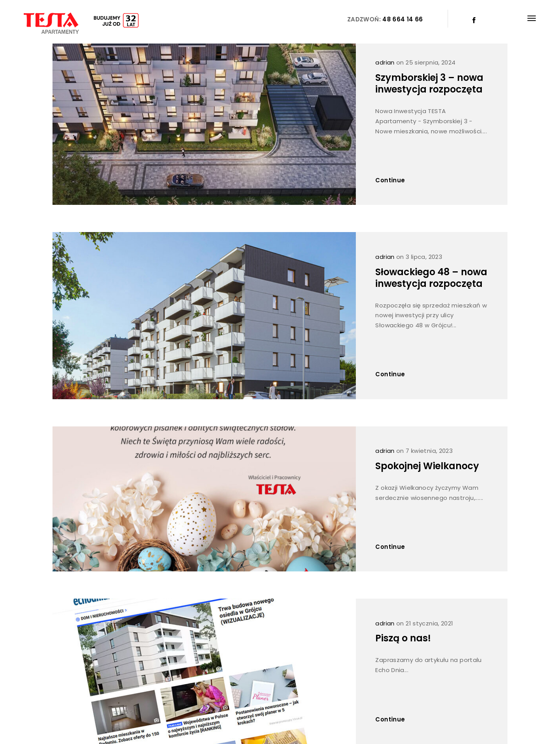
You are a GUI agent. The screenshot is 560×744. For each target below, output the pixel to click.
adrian (385, 62)
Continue (390, 180)
